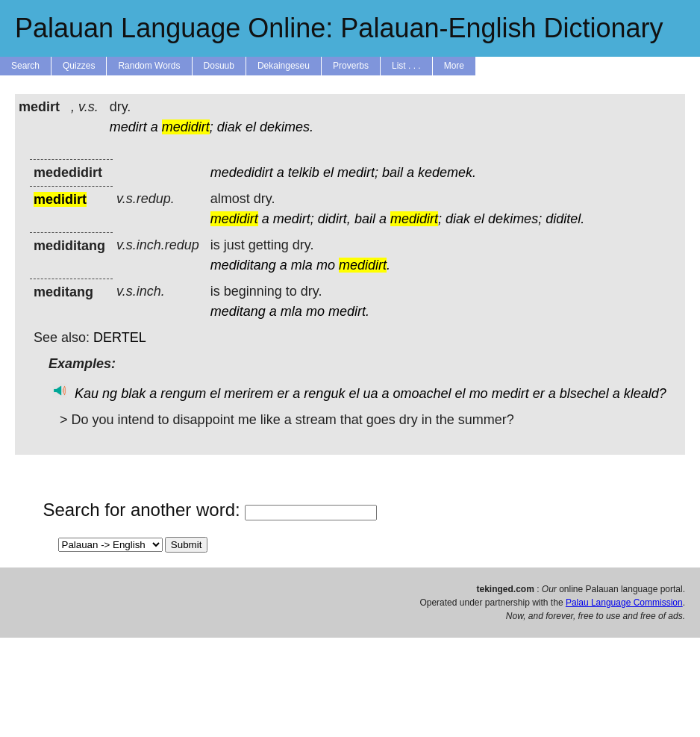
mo (326, 265)
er (283, 394)
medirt (128, 127)
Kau (87, 394)
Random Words (149, 66)
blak (133, 394)
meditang (238, 311)
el (251, 127)
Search (25, 66)
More (454, 66)
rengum (183, 394)
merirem (249, 394)
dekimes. (287, 127)
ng (110, 394)
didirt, (334, 219)
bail (393, 172)
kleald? (645, 394)
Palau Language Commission (624, 603)
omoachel (422, 394)
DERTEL (120, 338)
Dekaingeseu (284, 66)
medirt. (349, 311)
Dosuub (219, 66)
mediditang (243, 265)
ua (370, 394)
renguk (324, 394)
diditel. (565, 219)
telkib (304, 172)
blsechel (584, 394)
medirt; (358, 172)
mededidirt (242, 172)
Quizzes (79, 66)
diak (229, 127)
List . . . (406, 66)
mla (302, 265)
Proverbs (351, 66)
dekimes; (515, 219)
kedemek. (447, 172)
